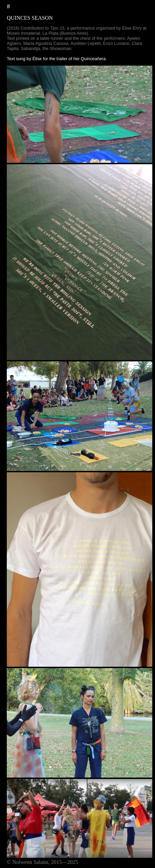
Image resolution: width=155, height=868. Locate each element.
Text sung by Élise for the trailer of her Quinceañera (56, 59)
